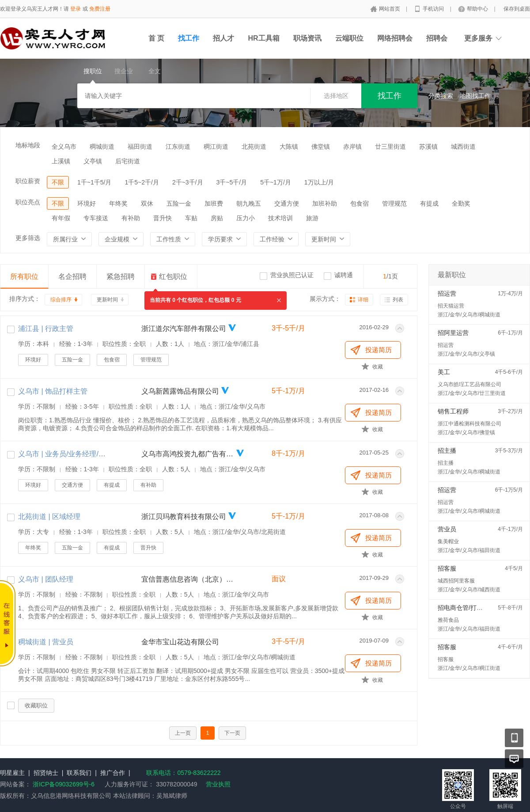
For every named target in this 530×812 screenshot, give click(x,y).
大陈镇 (289, 147)
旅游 (312, 218)
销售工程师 (453, 411)
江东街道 (178, 147)
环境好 (87, 203)
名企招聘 (72, 276)
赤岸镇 (352, 147)
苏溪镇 (428, 147)
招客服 (447, 568)
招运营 (447, 293)
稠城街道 (102, 147)
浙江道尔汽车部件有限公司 (184, 329)
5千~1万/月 (276, 182)
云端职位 (349, 38)
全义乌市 (64, 147)
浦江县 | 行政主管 (46, 329)
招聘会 (437, 38)
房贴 (217, 218)
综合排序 (61, 300)
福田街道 (140, 147)
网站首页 (390, 9)
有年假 (61, 218)
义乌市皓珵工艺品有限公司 (469, 384)
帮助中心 (478, 9)
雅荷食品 (448, 620)
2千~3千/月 (188, 182)
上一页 (183, 733)
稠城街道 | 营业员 (46, 642)
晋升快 (163, 218)
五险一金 (179, 203)
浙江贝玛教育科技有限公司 (184, 517)
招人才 (223, 38)
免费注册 (100, 9)
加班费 (214, 203)
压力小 (246, 218)
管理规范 (394, 203)
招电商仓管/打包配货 (466, 608)
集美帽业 (448, 541)
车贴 (191, 218)
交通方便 (287, 203)
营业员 (447, 529)
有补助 (131, 218)
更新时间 (107, 300)
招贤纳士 (46, 773)
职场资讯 (307, 38)
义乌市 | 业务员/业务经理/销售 (65, 454)
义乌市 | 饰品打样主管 (53, 391)
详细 (363, 300)
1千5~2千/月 (142, 182)
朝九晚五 (249, 203)
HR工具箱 (263, 38)
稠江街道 (216, 147)
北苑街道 (254, 147)
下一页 (232, 733)
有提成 (429, 203)
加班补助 (325, 203)
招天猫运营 (451, 306)
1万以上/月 (319, 182)
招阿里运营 (453, 333)
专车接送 (96, 218)
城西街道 (463, 147)
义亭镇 (93, 161)
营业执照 (218, 784)
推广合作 (113, 773)
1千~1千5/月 (94, 182)
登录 (76, 9)
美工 (444, 372)
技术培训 (280, 218)
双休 (147, 203)
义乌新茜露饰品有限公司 (180, 391)
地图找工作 (475, 96)
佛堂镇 (321, 147)
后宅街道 (128, 161)
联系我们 (79, 773)
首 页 (156, 38)
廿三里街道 (390, 147)
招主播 (447, 451)
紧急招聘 (121, 276)
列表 (398, 300)
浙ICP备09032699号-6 (64, 784)
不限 (58, 182)
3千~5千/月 (232, 182)
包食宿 (360, 203)
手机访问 (434, 9)
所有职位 (24, 276)
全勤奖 (461, 203)
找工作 (189, 38)
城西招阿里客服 (456, 581)
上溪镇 (61, 161)
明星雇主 (12, 773)
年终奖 (118, 203)
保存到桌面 (517, 9)
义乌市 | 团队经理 (46, 579)
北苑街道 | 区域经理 (49, 517)
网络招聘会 (395, 38)
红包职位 (173, 276)
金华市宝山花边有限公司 (180, 642)
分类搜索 (441, 96)
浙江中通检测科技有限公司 (469, 424)
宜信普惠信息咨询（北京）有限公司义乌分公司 (188, 579)
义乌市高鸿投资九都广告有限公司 (188, 454)
